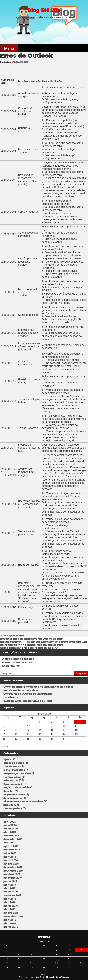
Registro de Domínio (17, 787)
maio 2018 (10, 857)
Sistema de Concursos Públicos (23, 802)
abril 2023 (10, 832)
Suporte (20, 636)
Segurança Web (13, 795)
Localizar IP (11, 697)
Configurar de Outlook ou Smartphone (28, 694)
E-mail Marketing (14, 770)
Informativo (11, 780)
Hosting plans (12, 777)
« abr (5, 746)
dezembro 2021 (13, 839)
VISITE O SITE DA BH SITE (18, 659)
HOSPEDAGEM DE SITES (17, 663)
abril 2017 (9, 888)
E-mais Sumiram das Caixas (21, 690)
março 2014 (11, 927)
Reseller (9, 791)
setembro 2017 (13, 878)
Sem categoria (13, 798)
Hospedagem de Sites (17, 773)
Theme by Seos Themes (57, 977)
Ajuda (12, 636)
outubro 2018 (12, 850)
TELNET (50, 622)
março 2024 (11, 829)
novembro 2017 (13, 871)
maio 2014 (10, 920)
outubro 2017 (12, 874)
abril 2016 (9, 902)
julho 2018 (10, 853)
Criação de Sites (14, 763)
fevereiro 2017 (12, 895)
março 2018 (11, 860)
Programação (12, 784)
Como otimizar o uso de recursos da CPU (29, 648)
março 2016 (11, 906)
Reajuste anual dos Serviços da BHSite (28, 701)
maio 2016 (10, 899)
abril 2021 (9, 843)
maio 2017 (10, 885)
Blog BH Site (44, 10)
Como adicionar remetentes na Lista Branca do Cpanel (38, 687)
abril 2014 (9, 923)
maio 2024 (10, 825)
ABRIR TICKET (11, 666)
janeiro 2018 (11, 864)
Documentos (12, 766)
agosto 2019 (11, 846)
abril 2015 (9, 909)
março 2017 (11, 892)
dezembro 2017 (13, 867)
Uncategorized (13, 809)
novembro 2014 (13, 916)
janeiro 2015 (11, 913)
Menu (9, 48)
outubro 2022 (12, 836)
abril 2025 (10, 822)
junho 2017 (10, 881)
